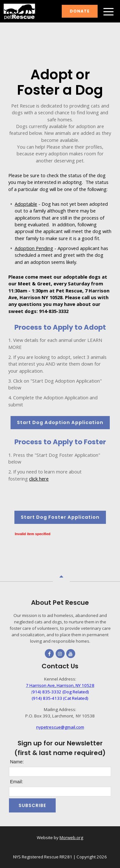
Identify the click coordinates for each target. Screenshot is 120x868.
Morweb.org (71, 838)
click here (39, 479)
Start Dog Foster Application (60, 517)
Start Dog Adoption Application (60, 422)
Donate (80, 11)
